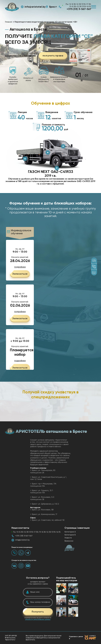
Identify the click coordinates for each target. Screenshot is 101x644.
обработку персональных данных (38, 619)
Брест (53, 7)
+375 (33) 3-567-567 (79, 9)
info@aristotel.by (35, 7)
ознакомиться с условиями (20, 56)
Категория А (70, 532)
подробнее (20, 267)
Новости (68, 538)
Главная (9, 22)
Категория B (70, 535)
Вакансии (69, 541)
